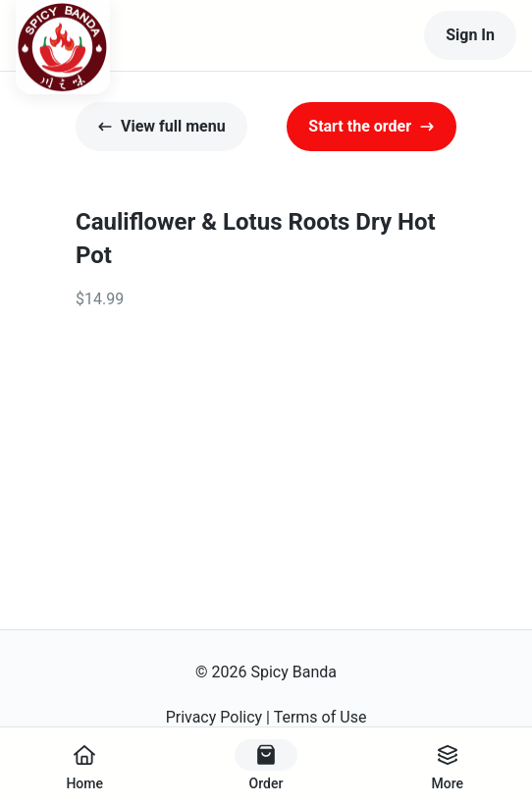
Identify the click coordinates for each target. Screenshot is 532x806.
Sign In (470, 35)
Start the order (372, 126)
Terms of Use (320, 717)
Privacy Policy (214, 717)
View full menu (161, 126)
